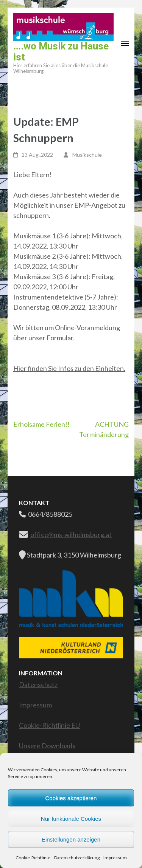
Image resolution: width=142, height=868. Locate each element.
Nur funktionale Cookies (71, 819)
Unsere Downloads (47, 746)
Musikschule (87, 155)
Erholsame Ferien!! (41, 424)
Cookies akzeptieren (71, 798)
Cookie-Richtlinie (33, 858)
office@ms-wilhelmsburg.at (71, 534)
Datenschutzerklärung (77, 858)
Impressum (115, 858)
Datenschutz (38, 684)
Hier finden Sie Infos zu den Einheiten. (69, 368)
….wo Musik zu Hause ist (61, 52)
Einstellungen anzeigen (71, 839)
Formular (60, 338)
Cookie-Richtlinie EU (49, 725)
